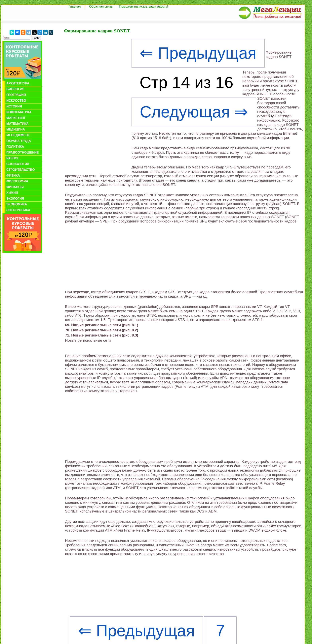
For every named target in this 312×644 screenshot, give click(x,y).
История (14, 106)
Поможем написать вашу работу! (144, 6)
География (16, 95)
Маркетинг (16, 118)
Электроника (18, 210)
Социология (18, 164)
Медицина (16, 129)
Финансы (15, 187)
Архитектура (18, 83)
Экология (15, 199)
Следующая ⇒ (194, 112)
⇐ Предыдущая (198, 53)
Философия (17, 181)
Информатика (19, 112)
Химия (12, 193)
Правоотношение (23, 152)
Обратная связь (101, 6)
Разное (13, 158)
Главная (75, 6)
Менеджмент (18, 135)
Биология (15, 89)
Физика (13, 176)
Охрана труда (19, 141)
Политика (15, 147)
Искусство (16, 101)
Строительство (21, 170)
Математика (17, 124)
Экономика (17, 204)
